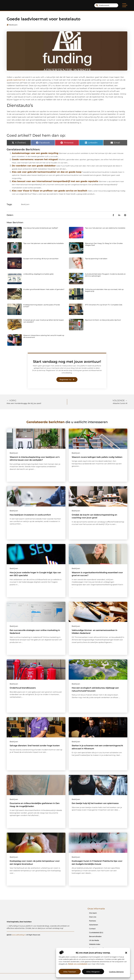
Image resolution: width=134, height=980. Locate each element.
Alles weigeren (93, 972)
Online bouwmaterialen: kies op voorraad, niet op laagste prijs (104, 290)
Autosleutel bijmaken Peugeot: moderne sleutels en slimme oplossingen (105, 275)
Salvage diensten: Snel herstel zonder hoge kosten (35, 746)
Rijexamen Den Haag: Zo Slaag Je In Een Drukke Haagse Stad (104, 244)
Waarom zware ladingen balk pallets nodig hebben (97, 457)
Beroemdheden (95, 936)
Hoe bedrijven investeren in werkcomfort (30, 515)
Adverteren (94, 925)
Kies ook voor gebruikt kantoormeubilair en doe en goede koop (47, 172)
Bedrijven (13, 25)
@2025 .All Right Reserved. (24, 935)
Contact (92, 929)
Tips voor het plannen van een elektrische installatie (105, 228)
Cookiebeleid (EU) (96, 933)
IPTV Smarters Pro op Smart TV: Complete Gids (104, 305)
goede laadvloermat (16, 80)
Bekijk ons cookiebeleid (78, 964)
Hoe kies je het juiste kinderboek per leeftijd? (41, 228)
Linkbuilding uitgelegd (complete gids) (38, 274)
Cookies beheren (116, 972)
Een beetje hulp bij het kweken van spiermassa (95, 803)
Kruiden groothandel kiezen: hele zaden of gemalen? (44, 289)
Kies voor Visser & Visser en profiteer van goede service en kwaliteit (50, 191)
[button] (126, 953)
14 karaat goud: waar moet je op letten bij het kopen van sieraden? (44, 321)
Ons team (93, 913)
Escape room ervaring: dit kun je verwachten (41, 259)
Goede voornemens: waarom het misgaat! (35, 159)
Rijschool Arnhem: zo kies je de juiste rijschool (103, 320)
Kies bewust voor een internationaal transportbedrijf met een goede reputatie (55, 181)
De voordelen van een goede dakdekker (34, 166)
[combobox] (106, 5)
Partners (93, 921)
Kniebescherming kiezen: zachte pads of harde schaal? (42, 306)
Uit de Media (94, 940)
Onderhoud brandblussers (23, 688)
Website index (95, 944)
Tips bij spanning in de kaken (96, 259)
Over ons (93, 917)
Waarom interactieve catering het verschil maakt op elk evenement (44, 336)
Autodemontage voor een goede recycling (35, 153)
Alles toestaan (70, 972)
